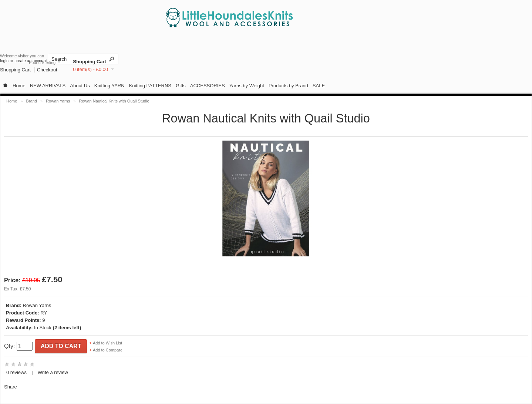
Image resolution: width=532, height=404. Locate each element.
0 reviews (16, 372)
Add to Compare (108, 350)
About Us (80, 86)
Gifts (181, 86)
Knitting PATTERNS (150, 86)
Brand (32, 101)
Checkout (47, 70)
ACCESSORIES (208, 86)
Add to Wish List (107, 343)
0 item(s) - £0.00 (90, 69)
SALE (319, 86)
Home (19, 86)
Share (11, 387)
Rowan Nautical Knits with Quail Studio (114, 101)
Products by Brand (288, 86)
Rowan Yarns (58, 101)
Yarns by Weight (247, 86)
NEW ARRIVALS (48, 86)
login (4, 61)
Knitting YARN (110, 86)
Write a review (53, 372)
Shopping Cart (90, 62)
